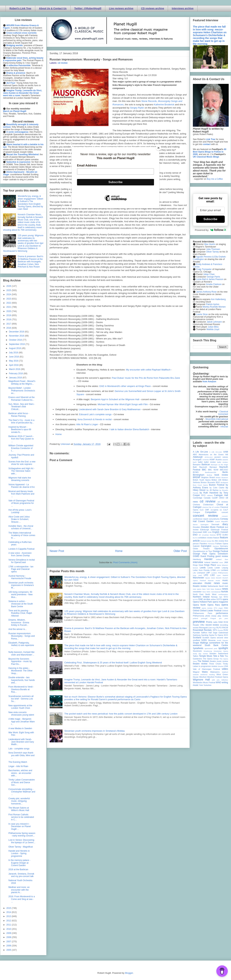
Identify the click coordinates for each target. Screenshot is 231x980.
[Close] (158, 148)
